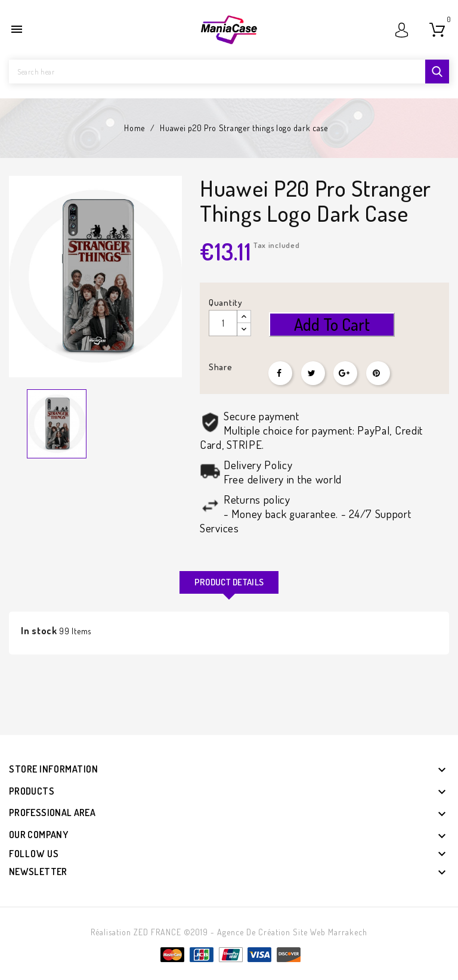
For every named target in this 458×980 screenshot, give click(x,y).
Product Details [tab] (229, 582)
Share (280, 373)
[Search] (229, 72)
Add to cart (332, 324)
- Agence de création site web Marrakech (289, 932)
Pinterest (378, 373)
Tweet (313, 373)
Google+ (345, 373)
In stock (39, 631)
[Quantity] (223, 323)
